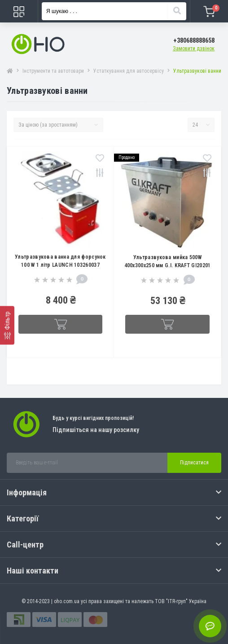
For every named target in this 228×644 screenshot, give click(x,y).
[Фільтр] (7, 325)
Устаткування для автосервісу (129, 71)
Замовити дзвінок (194, 49)
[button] (194, 41)
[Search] (177, 11)
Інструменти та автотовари (53, 71)
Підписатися (194, 463)
